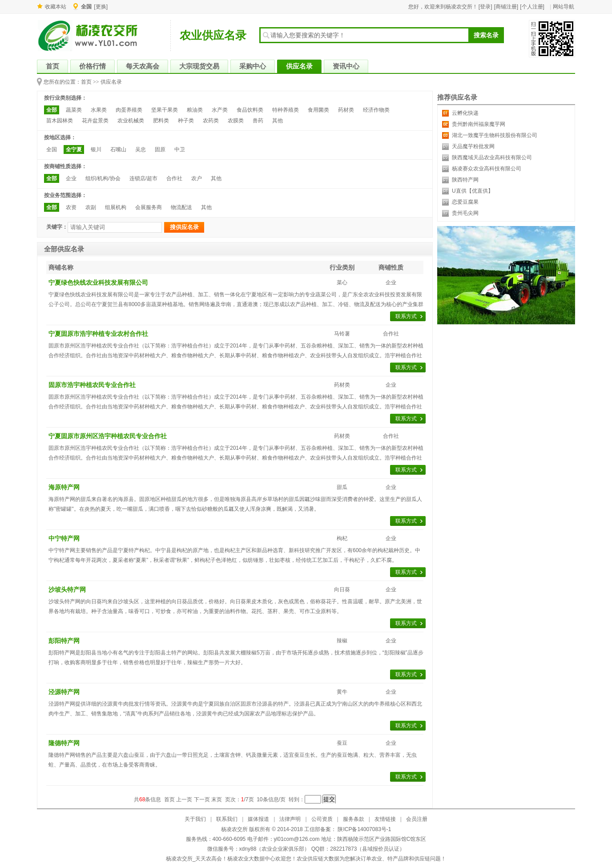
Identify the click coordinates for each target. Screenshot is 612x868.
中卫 (180, 149)
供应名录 (111, 82)
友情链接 (385, 819)
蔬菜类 (74, 110)
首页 (86, 82)
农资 (71, 207)
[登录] (485, 7)
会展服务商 (149, 207)
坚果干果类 (165, 110)
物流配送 (181, 207)
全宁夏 (74, 149)
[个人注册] (532, 7)
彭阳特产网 (64, 641)
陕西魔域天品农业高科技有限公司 (492, 157)
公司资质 (322, 819)
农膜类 (236, 121)
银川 (96, 149)
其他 (278, 121)
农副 (91, 207)
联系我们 (227, 819)
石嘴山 (118, 149)
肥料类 (161, 121)
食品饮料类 (250, 110)
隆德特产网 (64, 743)
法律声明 (290, 819)
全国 (52, 149)
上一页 (184, 799)
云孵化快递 (465, 113)
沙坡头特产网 (67, 589)
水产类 (220, 110)
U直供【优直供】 (473, 191)
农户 (197, 178)
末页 (217, 799)
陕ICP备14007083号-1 (364, 829)
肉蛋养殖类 (129, 110)
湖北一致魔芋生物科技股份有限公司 (495, 135)
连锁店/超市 (143, 178)
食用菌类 (318, 110)
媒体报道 (258, 819)
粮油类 (195, 110)
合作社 (174, 178)
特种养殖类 (286, 110)
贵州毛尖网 (465, 213)
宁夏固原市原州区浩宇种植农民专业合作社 (108, 436)
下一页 (202, 799)
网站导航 (564, 7)
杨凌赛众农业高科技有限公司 (487, 169)
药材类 (346, 110)
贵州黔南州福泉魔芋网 (479, 124)
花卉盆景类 (95, 121)
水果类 (99, 110)
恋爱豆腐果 (465, 202)
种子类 (186, 121)
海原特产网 (64, 487)
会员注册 (417, 819)
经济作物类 (376, 110)
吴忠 (141, 149)
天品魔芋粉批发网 (473, 146)
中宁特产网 (64, 538)
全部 (52, 110)
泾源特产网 (64, 692)
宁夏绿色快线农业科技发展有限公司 (98, 283)
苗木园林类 (60, 121)
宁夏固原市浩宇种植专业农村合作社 (98, 334)
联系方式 (406, 316)
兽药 (258, 121)
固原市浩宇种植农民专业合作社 (92, 385)
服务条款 (354, 819)
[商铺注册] (506, 7)
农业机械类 (131, 121)
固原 (160, 149)
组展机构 (116, 207)
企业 (71, 178)
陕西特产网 (465, 180)
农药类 (211, 121)
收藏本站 (56, 7)
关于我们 (195, 819)
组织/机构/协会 (103, 178)
